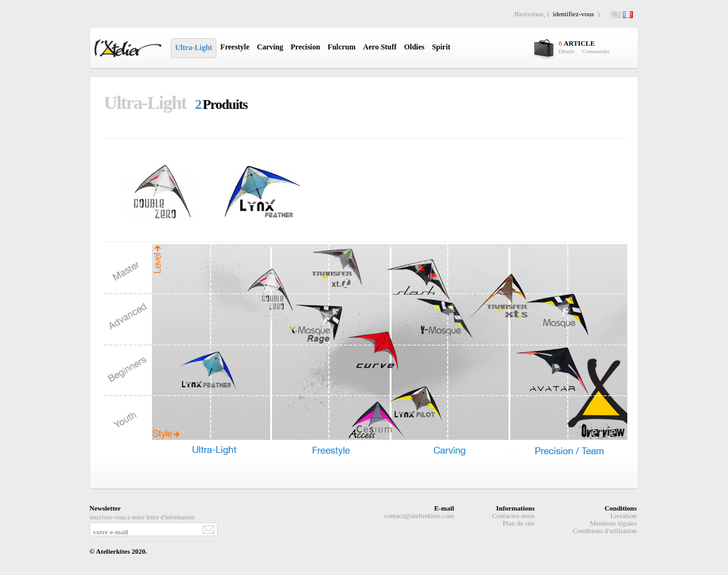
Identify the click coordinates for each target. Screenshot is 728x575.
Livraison (624, 516)
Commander (596, 51)
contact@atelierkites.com (419, 516)
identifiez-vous (574, 14)
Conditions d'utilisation (604, 531)
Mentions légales (613, 523)
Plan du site (519, 523)
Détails (567, 51)
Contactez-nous (513, 516)
